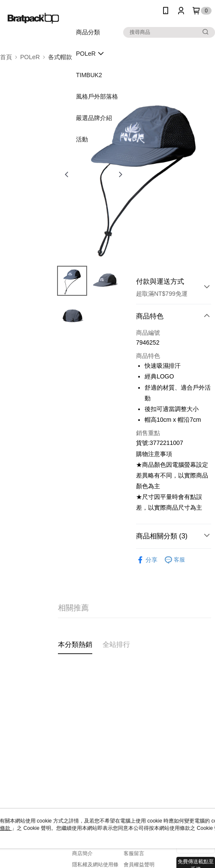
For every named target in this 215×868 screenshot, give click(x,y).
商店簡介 (82, 853)
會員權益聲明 (139, 865)
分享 (147, 560)
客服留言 (134, 853)
